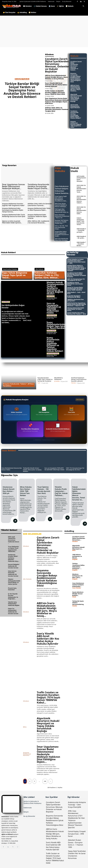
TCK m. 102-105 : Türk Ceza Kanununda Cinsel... (61, 227)
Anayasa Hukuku (52, 315)
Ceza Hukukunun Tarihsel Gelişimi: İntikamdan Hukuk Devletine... (62, 190)
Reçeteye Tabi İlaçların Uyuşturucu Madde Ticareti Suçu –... (62, 222)
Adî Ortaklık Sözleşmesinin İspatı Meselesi (75, 106)
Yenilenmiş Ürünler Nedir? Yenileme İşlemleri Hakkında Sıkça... (14, 558)
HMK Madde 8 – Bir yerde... (81, 237)
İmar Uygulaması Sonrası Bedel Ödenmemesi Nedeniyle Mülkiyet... (13, 186)
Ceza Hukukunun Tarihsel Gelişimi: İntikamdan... (78, 584)
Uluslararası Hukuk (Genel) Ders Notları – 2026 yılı (9, 490)
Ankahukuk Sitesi (52, 298)
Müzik (74, 597)
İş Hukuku (57, 381)
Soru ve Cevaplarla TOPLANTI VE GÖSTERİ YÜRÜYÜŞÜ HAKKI (54, 308)
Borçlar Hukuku (51, 330)
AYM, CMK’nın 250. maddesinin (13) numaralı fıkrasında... (39, 222)
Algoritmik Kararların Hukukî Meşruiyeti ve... (78, 547)
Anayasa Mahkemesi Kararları (27, 754)
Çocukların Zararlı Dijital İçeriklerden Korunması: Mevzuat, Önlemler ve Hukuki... (76, 66)
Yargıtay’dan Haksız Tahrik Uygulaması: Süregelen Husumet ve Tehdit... (62, 234)
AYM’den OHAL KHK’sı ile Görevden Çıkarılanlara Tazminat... (40, 205)
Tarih (39, 383)
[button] (83, 6)
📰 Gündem (27, 6)
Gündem (26, 546)
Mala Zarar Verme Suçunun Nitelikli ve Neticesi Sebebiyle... (61, 205)
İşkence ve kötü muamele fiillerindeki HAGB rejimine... (12, 222)
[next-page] (51, 781)
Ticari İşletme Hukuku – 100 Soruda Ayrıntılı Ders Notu (44, 490)
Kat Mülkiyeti (6, 302)
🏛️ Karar (52, 6)
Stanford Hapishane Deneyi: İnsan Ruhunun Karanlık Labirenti (79, 379)
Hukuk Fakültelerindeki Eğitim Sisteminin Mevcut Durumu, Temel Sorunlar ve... (79, 493)
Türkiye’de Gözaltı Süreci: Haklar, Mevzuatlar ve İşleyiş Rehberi (32, 470)
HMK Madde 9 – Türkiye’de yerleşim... (81, 230)
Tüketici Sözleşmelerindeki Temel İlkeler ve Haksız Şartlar (76, 309)
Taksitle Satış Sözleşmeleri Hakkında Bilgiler (14, 603)
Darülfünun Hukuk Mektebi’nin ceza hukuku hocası (75, 284)
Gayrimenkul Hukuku (10, 269)
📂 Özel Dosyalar (9, 12)
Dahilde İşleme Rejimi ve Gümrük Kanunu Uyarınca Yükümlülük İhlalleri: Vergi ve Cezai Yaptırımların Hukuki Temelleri (76, 268)
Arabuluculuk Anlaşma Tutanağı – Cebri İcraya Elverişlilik (77, 804)
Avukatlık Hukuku (22, 79)
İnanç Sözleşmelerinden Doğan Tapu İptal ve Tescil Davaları (56, 325)
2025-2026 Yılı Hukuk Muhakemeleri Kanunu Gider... (81, 210)
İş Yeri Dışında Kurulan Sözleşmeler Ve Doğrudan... (13, 596)
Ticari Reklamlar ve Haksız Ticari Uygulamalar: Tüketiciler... (13, 549)
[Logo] (12, 6)
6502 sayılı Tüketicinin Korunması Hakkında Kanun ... (14, 540)
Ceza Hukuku (77, 588)
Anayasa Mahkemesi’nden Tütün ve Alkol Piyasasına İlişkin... (39, 209)
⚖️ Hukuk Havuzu (40, 6)
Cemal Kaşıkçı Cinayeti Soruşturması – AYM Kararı (77, 833)
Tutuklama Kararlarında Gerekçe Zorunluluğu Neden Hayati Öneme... (38, 186)
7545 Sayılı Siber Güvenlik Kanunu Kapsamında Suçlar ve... (62, 211)
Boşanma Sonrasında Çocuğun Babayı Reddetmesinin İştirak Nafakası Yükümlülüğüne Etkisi (76, 78)
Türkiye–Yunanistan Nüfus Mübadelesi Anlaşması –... (78, 566)
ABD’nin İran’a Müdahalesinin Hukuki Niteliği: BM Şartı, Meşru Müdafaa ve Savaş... (47, 609)
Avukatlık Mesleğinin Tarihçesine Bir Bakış (74, 297)
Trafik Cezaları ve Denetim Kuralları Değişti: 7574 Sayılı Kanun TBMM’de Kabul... (48, 697)
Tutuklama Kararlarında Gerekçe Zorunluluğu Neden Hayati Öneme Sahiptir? (76, 115)
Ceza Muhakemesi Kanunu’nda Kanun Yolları (12, 469)
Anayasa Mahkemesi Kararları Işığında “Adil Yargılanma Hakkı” (76, 124)
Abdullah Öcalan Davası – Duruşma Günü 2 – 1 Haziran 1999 (76, 843)
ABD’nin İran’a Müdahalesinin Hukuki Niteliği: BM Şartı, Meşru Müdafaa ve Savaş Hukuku (56, 77)
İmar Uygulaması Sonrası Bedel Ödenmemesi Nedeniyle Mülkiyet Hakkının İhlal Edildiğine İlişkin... (48, 754)
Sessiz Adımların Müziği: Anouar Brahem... (78, 593)
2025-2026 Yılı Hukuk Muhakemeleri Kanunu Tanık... (81, 189)
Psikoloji (73, 383)
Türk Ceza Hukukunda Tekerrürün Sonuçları (61, 239)
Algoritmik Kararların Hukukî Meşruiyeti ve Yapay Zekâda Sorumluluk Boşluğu (76, 98)
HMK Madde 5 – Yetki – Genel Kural (76, 293)
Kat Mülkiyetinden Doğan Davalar (13, 306)
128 (45, 781)
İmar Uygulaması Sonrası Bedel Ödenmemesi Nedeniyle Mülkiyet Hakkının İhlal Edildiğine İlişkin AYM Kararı (57, 101)
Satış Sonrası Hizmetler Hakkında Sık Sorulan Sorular (13, 573)
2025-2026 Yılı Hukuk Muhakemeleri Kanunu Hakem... (81, 199)
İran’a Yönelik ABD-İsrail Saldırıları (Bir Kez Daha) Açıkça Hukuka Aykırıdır (56, 85)
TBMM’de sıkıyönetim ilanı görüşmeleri (75, 300)
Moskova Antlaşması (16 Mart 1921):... (77, 575)
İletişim (58, 1)
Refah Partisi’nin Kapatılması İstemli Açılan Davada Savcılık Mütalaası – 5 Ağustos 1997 (77, 304)
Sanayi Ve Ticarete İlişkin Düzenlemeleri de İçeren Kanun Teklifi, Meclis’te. (75, 289)
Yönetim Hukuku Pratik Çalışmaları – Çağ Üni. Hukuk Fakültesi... (61, 491)
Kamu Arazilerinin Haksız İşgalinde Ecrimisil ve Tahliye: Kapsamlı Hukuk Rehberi (55, 344)
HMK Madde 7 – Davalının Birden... (81, 244)
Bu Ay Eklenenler (67, 1)
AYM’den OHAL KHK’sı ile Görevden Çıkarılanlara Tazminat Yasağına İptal (57, 109)
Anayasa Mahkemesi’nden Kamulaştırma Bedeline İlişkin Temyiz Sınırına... (13, 210)
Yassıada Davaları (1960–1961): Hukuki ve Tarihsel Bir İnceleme (45, 379)
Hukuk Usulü (51, 296)
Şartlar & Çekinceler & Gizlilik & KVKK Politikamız (33, 1)
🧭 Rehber (32, 12)
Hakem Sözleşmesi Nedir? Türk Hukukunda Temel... (80, 221)
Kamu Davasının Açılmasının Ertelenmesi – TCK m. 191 (62, 216)
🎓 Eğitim (60, 6)
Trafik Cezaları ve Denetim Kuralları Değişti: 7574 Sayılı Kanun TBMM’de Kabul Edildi (55, 92)
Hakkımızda (51, 1)
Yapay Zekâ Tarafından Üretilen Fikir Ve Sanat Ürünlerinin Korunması (77, 854)
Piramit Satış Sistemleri (12, 589)
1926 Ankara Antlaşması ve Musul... (77, 556)
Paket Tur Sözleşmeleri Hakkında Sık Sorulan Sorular (13, 611)
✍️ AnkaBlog (22, 12)
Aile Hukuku (40, 269)
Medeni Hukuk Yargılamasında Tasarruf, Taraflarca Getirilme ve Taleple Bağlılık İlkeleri (55, 288)
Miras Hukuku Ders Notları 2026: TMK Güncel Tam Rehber (26, 491)
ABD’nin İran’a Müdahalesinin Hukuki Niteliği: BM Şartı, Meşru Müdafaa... (75, 88)
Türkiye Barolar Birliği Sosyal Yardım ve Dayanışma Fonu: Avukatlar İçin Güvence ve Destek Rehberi (22, 90)
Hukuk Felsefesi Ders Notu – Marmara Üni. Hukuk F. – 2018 (77, 313)
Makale (75, 606)
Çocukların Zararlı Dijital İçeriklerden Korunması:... (79, 538)
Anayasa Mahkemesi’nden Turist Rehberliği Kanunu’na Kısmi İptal (14, 215)
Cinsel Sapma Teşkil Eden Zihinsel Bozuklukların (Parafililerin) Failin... (61, 199)
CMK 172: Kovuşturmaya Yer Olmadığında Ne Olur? (76, 280)
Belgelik (75, 559)
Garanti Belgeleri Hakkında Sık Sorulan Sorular (14, 566)
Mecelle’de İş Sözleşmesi (58, 379)
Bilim (25, 727)
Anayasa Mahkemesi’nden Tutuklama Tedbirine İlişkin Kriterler (37, 216)
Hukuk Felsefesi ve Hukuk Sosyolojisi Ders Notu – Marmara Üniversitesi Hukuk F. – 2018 (76, 261)
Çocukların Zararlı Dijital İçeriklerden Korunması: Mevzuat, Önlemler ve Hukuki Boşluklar (57, 65)
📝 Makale (70, 6)
